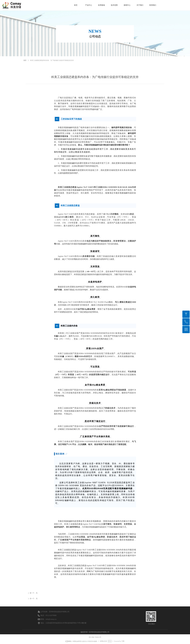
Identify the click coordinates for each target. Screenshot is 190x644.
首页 (25, 60)
